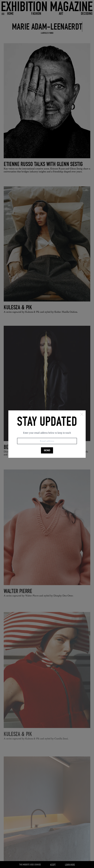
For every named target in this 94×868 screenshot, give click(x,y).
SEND (47, 450)
